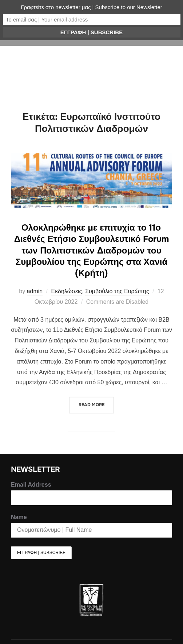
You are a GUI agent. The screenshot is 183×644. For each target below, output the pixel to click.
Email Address (31, 485)
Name (19, 517)
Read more (96, 402)
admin (35, 291)
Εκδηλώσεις (67, 291)
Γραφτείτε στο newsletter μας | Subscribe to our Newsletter (91, 7)
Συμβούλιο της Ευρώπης (117, 291)
